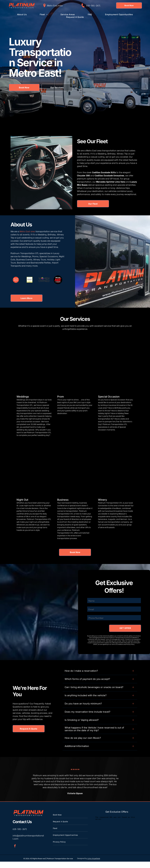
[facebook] (15, 853)
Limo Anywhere (94, 865)
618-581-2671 (93, 5)
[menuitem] (22, 14)
